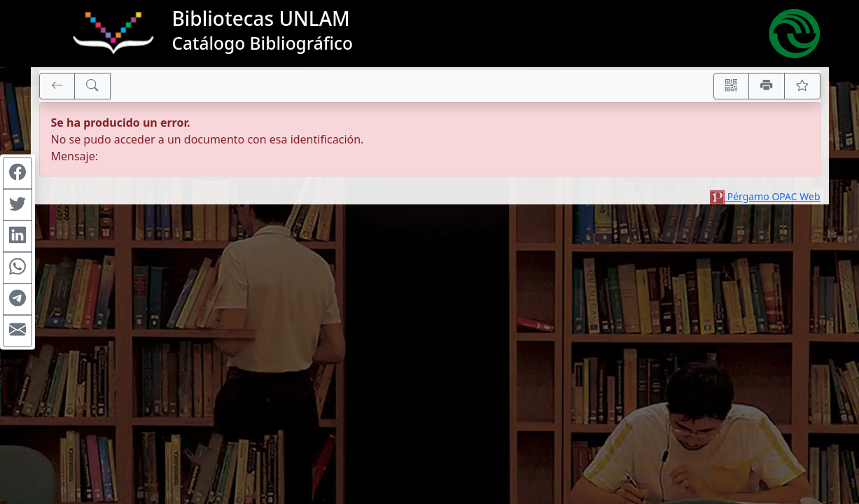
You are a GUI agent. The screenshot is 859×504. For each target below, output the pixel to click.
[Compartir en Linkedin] (18, 237)
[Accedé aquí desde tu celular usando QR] (732, 86)
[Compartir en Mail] (18, 331)
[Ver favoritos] (802, 86)
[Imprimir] (767, 86)
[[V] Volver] (57, 86)
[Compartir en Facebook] (18, 174)
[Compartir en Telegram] (18, 300)
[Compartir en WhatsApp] (18, 268)
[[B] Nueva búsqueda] (92, 86)
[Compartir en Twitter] (18, 205)
